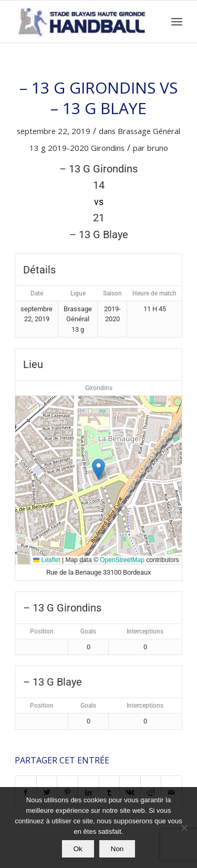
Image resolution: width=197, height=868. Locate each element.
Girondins (108, 148)
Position (42, 631)
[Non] (184, 828)
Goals (88, 631)
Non (117, 849)
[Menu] (177, 22)
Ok (78, 849)
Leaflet (46, 560)
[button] (98, 469)
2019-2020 (68, 148)
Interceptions (145, 631)
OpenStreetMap (122, 560)
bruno (158, 148)
